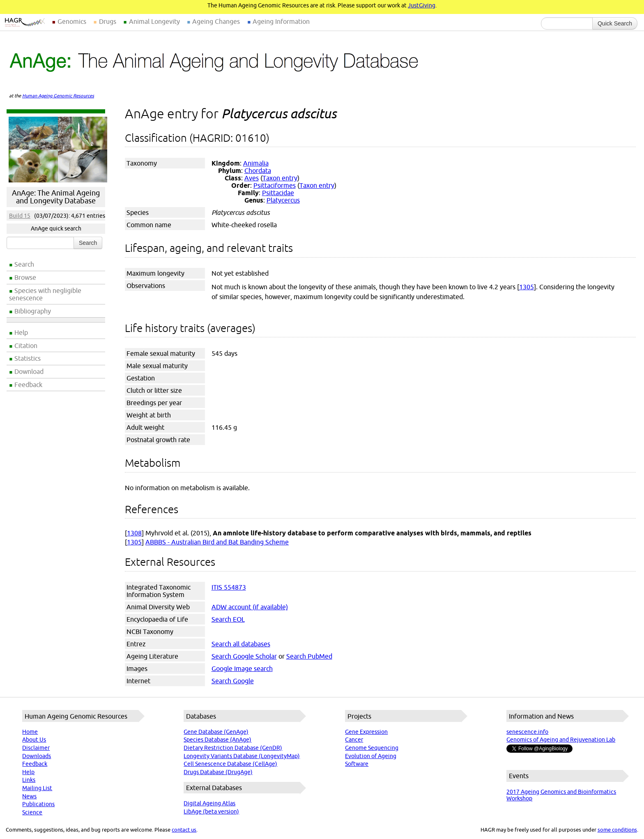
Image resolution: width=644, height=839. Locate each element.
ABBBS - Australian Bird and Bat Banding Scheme (217, 542)
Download (29, 371)
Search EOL (228, 619)
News (29, 796)
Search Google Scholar (244, 656)
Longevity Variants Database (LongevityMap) (242, 756)
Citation (26, 346)
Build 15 (20, 216)
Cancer (354, 740)
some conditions (617, 830)
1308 (134, 533)
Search (24, 264)
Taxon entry (280, 178)
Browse (25, 277)
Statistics (28, 358)
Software (357, 764)
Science (32, 812)
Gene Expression (366, 732)
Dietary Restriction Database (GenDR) (233, 748)
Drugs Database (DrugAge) (218, 772)
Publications (38, 804)
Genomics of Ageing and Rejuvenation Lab (561, 740)
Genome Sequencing (372, 748)
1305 (527, 287)
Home (30, 732)
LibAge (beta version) (211, 811)
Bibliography (33, 311)
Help (21, 332)
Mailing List (37, 788)
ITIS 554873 (229, 587)
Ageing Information (281, 21)
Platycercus (283, 200)
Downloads (37, 756)
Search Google (233, 681)
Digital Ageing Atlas (209, 803)
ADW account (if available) (250, 607)
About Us (34, 740)
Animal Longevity (154, 21)
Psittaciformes (275, 185)
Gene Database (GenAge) (216, 732)
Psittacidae (278, 193)
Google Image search (242, 668)
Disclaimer (36, 748)
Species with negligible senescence (45, 294)
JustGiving (422, 5)
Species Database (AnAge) (217, 740)
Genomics (72, 21)
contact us (184, 830)
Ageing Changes (216, 21)
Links (29, 780)
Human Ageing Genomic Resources (58, 96)
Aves (252, 178)
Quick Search (615, 23)
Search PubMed (309, 656)
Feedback (28, 385)
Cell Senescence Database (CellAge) (230, 764)
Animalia (256, 163)
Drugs (108, 21)
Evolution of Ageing (371, 756)
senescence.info (527, 732)
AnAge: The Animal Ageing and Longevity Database (56, 197)
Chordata (258, 171)
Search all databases (241, 644)
